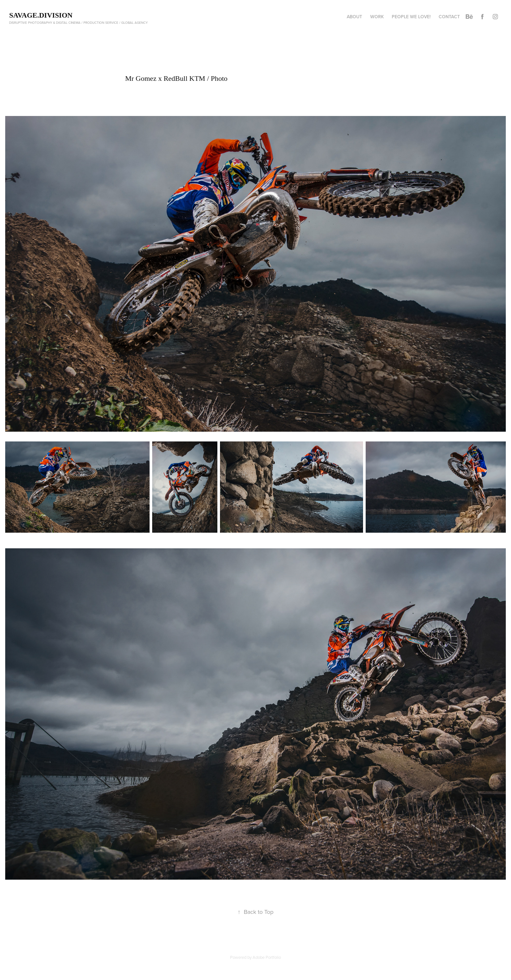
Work (377, 17)
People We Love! (411, 17)
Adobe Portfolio (267, 957)
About (354, 17)
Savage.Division (41, 15)
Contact (449, 17)
